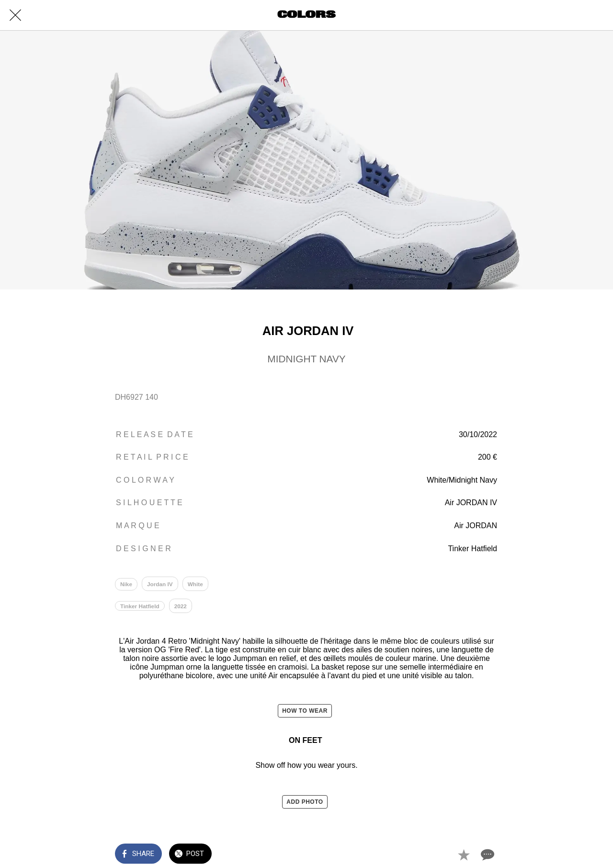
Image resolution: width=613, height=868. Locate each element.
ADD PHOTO (305, 804)
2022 (181, 607)
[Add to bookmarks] (464, 855)
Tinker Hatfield (140, 607)
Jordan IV (160, 584)
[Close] (15, 15)
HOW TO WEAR (305, 714)
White (197, 584)
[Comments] (487, 855)
